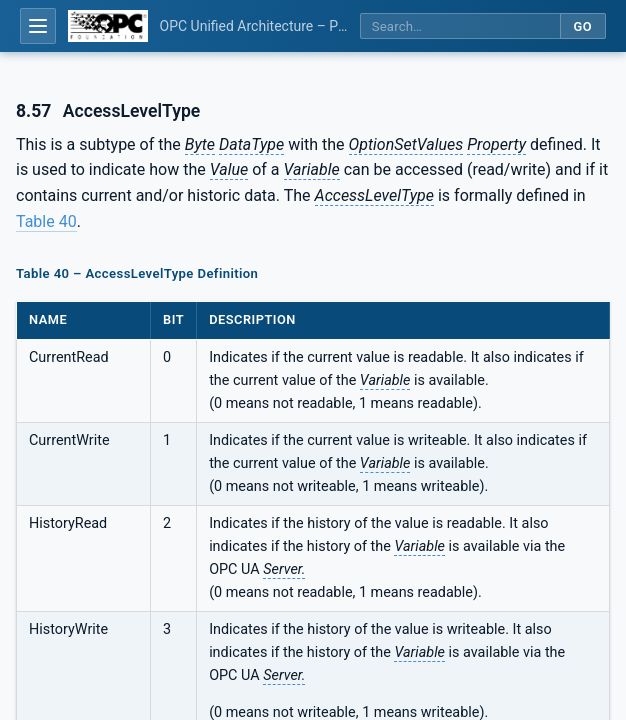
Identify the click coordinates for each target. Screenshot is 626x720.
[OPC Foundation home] (108, 26)
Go (582, 26)
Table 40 (46, 221)
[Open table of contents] (38, 26)
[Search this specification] (460, 26)
